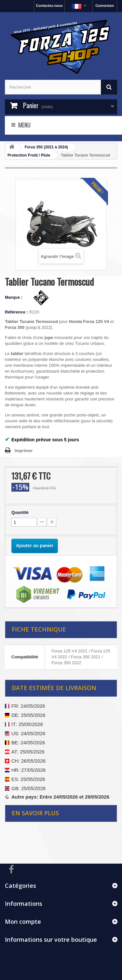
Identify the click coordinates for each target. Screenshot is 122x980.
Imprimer (24, 451)
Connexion (105, 6)
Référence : (16, 312)
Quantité (20, 512)
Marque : (14, 297)
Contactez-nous (49, 6)
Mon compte (23, 921)
